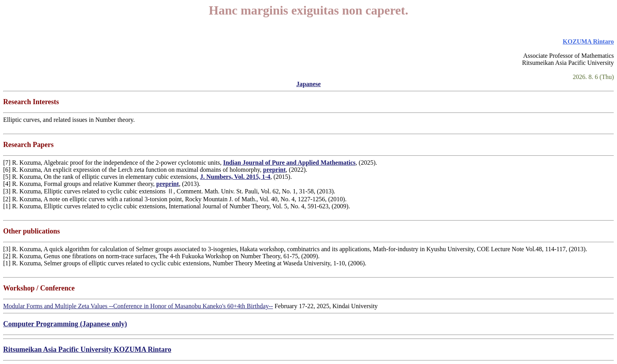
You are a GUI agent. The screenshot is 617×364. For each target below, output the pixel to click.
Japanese (308, 84)
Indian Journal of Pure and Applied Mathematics (289, 163)
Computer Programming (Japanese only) (65, 324)
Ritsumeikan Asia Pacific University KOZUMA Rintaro (87, 349)
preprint (274, 170)
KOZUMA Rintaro (588, 41)
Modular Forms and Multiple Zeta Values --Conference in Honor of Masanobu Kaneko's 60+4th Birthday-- (138, 306)
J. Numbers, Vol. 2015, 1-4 (235, 177)
